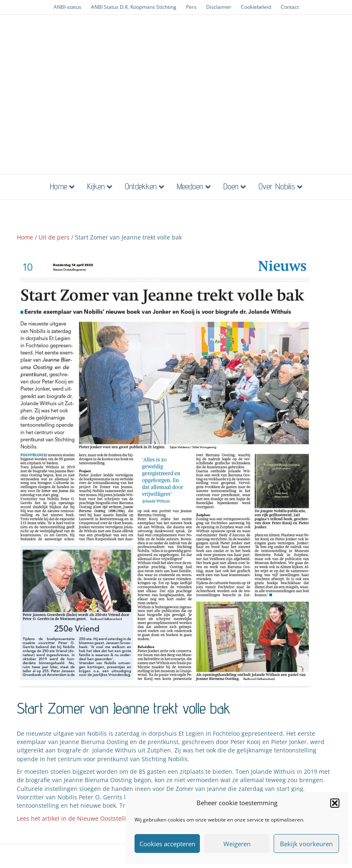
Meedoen (190, 186)
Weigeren (237, 844)
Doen (231, 186)
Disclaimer (219, 7)
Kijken (96, 186)
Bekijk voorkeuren (306, 844)
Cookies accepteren (167, 844)
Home (58, 186)
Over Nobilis (277, 186)
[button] (335, 803)
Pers (191, 7)
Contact (290, 7)
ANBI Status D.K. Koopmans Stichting (134, 7)
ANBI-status (67, 7)
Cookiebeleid (256, 7)
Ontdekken (141, 186)
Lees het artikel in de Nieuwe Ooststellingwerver (85, 818)
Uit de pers (54, 237)
